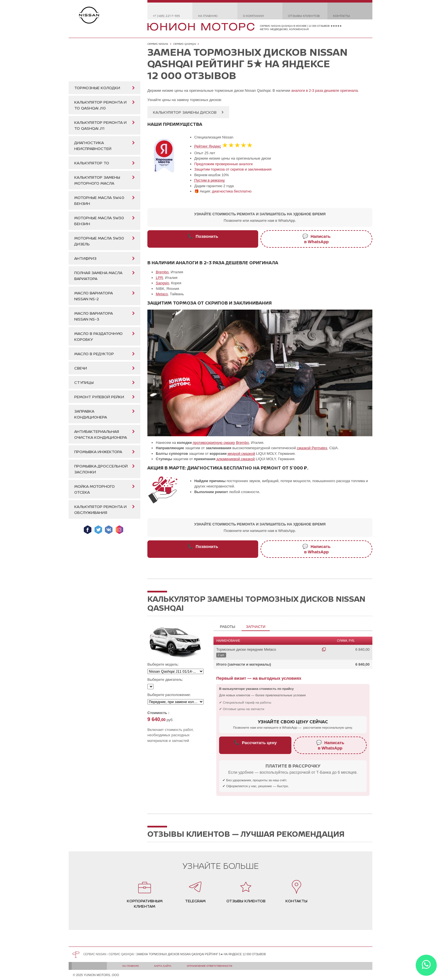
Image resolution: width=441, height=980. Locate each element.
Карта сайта (163, 966)
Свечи (81, 368)
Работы (228, 627)
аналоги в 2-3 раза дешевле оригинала (324, 90)
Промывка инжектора (98, 452)
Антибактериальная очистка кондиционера (101, 434)
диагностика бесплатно (232, 191)
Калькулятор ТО (92, 163)
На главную (208, 16)
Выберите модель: (163, 664)
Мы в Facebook (88, 530)
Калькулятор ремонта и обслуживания (100, 509)
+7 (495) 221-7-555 (166, 16)
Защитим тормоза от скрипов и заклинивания (233, 169)
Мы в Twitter (98, 530)
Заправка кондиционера (91, 414)
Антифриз (85, 258)
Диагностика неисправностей (93, 146)
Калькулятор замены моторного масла (97, 180)
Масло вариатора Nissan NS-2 (94, 296)
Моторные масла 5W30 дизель (99, 241)
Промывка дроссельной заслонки (101, 469)
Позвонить (203, 236)
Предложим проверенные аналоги (224, 164)
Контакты (341, 16)
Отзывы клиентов (304, 16)
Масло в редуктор (94, 354)
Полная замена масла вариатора (98, 276)
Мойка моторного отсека (94, 489)
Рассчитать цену (255, 742)
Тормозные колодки (97, 88)
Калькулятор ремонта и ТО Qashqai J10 (100, 105)
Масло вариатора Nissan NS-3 (94, 316)
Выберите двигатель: (165, 680)
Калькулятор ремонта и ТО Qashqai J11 (100, 125)
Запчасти (256, 627)
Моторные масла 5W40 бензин (99, 200)
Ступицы (84, 382)
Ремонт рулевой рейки (99, 397)
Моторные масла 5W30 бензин (99, 221)
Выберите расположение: (169, 695)
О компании (253, 16)
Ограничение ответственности (210, 966)
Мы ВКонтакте (109, 530)
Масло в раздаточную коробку (98, 336)
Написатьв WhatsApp (316, 239)
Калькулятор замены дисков (185, 112)
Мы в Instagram (119, 530)
